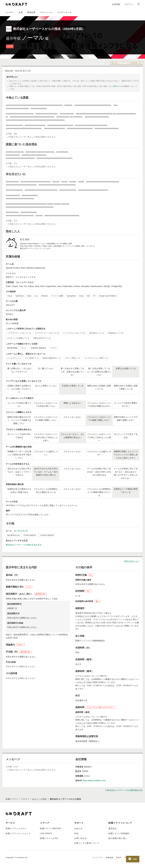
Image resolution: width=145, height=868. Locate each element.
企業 (21, 12)
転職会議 (110, 858)
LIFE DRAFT (46, 833)
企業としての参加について (87, 843)
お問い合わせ (80, 838)
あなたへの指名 (40, 799)
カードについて (21, 531)
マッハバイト (98, 858)
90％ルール (118, 86)
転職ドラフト (12, 799)
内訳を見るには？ (132, 561)
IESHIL (119, 858)
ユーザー (10, 12)
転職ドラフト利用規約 (119, 833)
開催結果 (31, 12)
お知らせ (78, 828)
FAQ (76, 833)
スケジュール (46, 12)
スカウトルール (64, 12)
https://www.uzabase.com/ (94, 780)
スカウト (25, 799)
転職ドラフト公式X (49, 838)
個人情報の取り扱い (118, 838)
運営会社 (113, 828)
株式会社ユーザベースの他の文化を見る (24, 545)
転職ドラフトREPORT (51, 828)
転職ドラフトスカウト (16, 828)
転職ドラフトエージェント (18, 833)
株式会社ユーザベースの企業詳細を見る (127, 63)
